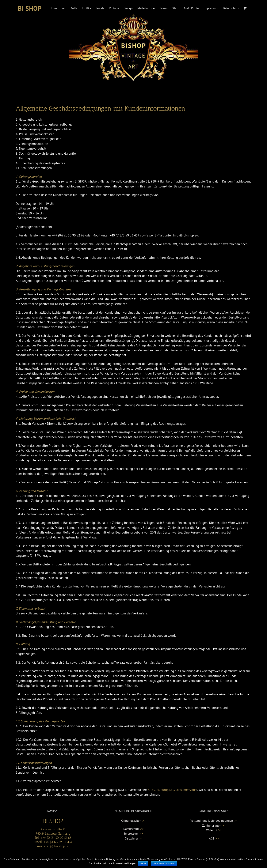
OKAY (143, 864)
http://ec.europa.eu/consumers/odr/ (172, 790)
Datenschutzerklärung (164, 864)
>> (144, 821)
